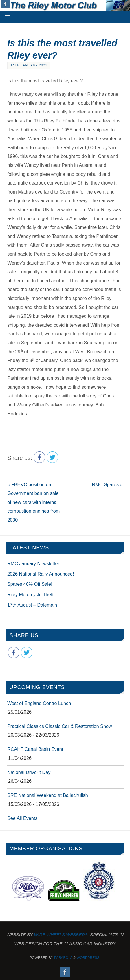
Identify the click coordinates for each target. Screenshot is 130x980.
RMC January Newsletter (33, 563)
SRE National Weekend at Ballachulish (48, 795)
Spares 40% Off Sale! (30, 584)
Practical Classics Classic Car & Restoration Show (60, 726)
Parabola (63, 958)
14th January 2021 (29, 65)
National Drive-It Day (29, 772)
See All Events (22, 818)
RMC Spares (107, 484)
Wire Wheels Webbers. (61, 935)
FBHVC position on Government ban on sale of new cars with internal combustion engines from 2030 (33, 502)
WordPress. (89, 958)
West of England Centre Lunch (39, 703)
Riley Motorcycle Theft (30, 594)
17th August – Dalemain (32, 605)
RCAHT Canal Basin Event (35, 749)
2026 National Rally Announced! (41, 574)
